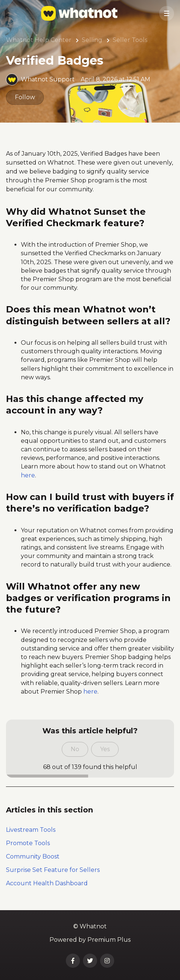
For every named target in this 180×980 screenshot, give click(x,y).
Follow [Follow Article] (25, 97)
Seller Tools (130, 40)
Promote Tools (28, 843)
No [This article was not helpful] (75, 749)
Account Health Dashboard (47, 883)
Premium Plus (109, 940)
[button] (167, 13)
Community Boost (33, 856)
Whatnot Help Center (39, 40)
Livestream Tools (31, 830)
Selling (92, 40)
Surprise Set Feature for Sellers (53, 870)
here (28, 475)
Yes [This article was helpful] (105, 749)
